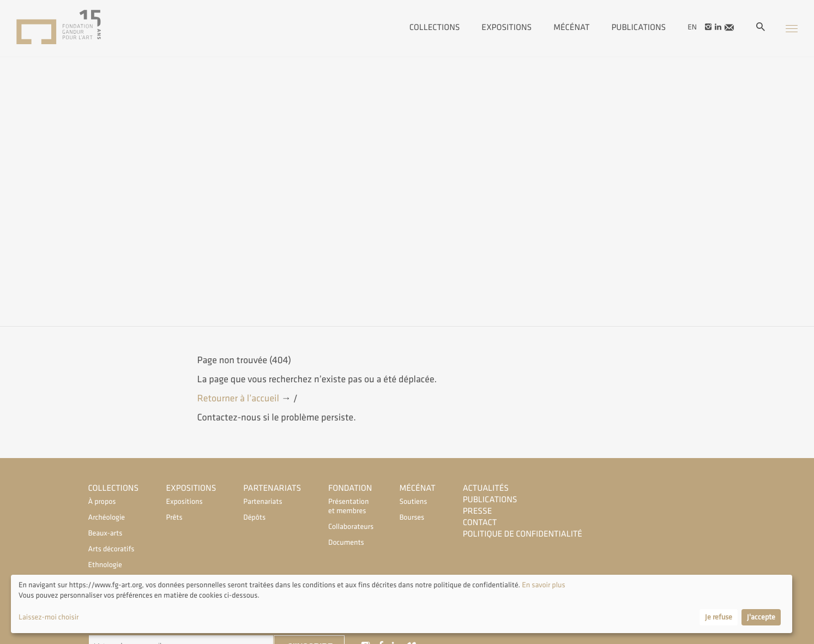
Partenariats (272, 488)
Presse (478, 511)
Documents (346, 543)
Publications (638, 27)
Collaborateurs (350, 527)
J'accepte (761, 617)
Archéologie (107, 518)
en (692, 27)
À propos (102, 502)
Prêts (174, 518)
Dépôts (254, 518)
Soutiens (413, 502)
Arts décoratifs (111, 549)
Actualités (486, 488)
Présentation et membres (348, 507)
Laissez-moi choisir (49, 618)
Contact (480, 523)
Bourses (412, 518)
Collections (435, 27)
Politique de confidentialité (523, 534)
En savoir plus (543, 585)
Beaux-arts (105, 534)
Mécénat (571, 27)
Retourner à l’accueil (239, 399)
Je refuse (719, 617)
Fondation (350, 488)
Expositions (507, 27)
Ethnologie (105, 565)
